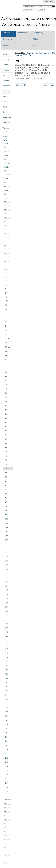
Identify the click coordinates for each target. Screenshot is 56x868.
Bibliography (38, 33)
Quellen (39, 53)
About (35, 46)
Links (20, 39)
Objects (36, 39)
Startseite (6, 33)
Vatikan (47, 53)
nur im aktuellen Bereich (35, 10)
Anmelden (49, 2)
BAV (53, 53)
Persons (6, 46)
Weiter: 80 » (49, 85)
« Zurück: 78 (21, 85)
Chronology (7, 39)
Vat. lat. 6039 (21, 55)
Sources (21, 46)
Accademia (22, 33)
